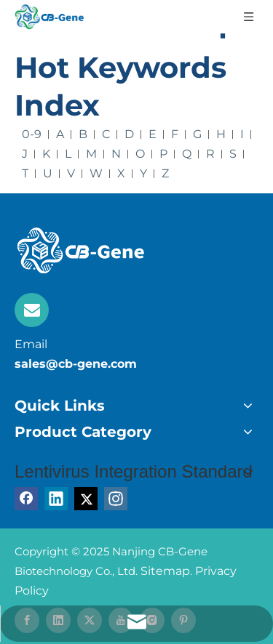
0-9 (32, 134)
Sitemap (165, 571)
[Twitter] (86, 499)
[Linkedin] (56, 499)
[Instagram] (116, 499)
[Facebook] (26, 499)
